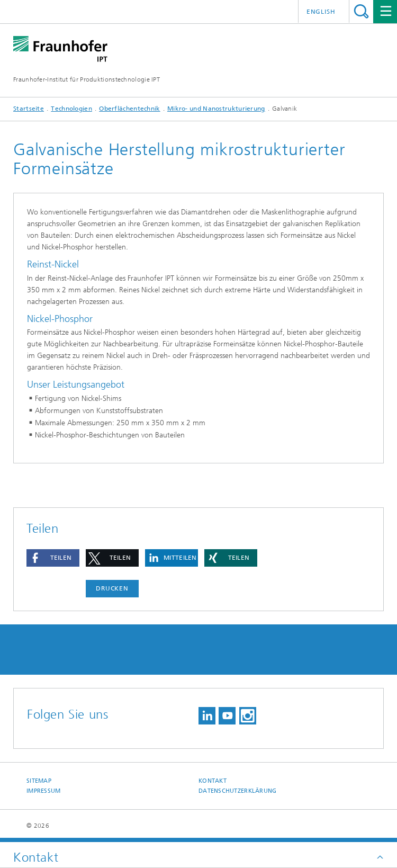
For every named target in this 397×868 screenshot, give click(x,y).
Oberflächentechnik (129, 109)
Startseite (29, 109)
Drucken (112, 588)
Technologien (71, 109)
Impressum (43, 791)
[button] (53, 558)
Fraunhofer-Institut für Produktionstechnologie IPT (87, 79)
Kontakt (213, 781)
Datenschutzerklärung (238, 791)
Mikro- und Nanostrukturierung (216, 109)
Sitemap (39, 781)
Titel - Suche (361, 11)
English (321, 12)
